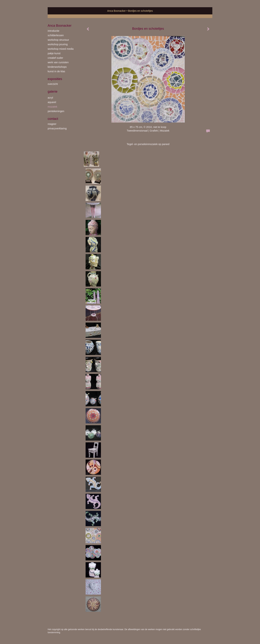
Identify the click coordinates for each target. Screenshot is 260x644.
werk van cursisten (58, 62)
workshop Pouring (58, 44)
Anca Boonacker (117, 11)
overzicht (53, 84)
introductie (54, 31)
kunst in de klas (56, 71)
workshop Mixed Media (61, 49)
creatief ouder (55, 58)
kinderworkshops (57, 67)
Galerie (53, 92)
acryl (50, 98)
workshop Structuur (58, 40)
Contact (53, 119)
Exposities (55, 79)
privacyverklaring (57, 128)
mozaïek (52, 107)
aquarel (52, 102)
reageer (52, 124)
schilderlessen (56, 35)
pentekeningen (56, 111)
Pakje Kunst (54, 53)
